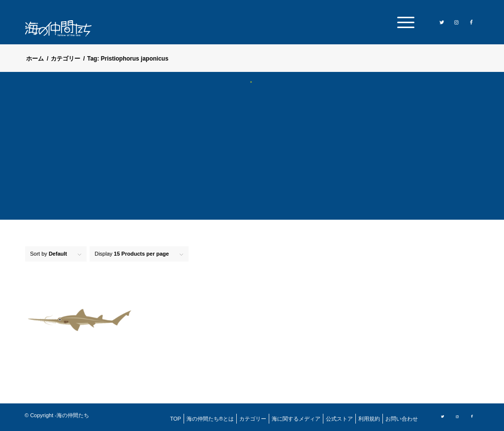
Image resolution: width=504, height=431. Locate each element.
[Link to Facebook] (472, 22)
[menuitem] (403, 22)
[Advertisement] (252, 158)
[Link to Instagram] (457, 22)
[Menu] (403, 22)
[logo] (64, 28)
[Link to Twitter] (442, 22)
